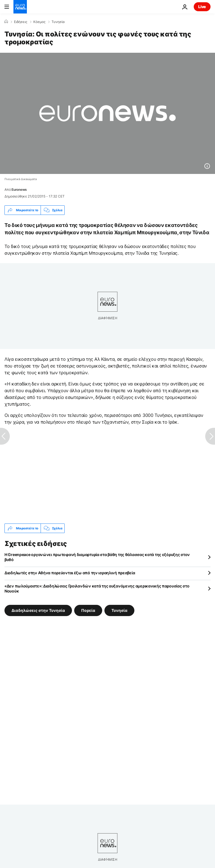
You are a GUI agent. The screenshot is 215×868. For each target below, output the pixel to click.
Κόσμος (39, 22)
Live (202, 7)
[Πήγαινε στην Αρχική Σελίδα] (20, 7)
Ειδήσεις (21, 22)
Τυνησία (58, 22)
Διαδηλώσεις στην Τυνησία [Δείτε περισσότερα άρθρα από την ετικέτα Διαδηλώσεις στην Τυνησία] (38, 610)
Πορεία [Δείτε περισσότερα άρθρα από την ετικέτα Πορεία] (88, 610)
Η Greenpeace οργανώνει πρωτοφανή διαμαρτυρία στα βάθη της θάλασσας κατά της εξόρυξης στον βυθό (97, 557)
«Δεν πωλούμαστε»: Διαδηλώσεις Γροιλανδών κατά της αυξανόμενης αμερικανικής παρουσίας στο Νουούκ (97, 588)
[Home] (6, 22)
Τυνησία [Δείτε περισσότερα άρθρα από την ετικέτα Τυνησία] (119, 610)
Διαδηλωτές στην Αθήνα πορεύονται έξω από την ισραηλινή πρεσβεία (70, 573)
